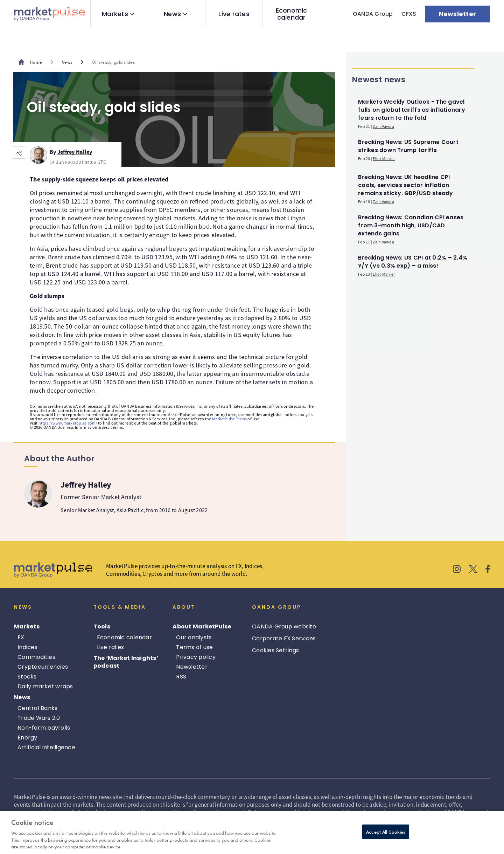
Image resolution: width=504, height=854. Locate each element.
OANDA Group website (284, 626)
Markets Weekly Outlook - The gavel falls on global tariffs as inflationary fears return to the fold (412, 110)
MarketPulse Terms (229, 419)
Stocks (27, 677)
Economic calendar (292, 14)
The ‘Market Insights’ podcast (126, 662)
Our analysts (194, 637)
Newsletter (192, 667)
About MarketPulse (202, 626)
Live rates (234, 14)
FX (21, 637)
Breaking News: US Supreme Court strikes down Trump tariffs (408, 146)
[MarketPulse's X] (473, 570)
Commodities (36, 657)
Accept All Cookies (386, 832)
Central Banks (37, 708)
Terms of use (194, 647)
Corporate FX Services (284, 638)
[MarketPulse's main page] (33, 62)
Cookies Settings (275, 650)
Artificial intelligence (46, 747)
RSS (181, 677)
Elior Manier (384, 159)
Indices (27, 647)
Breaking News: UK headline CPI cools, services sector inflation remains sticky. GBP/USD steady (406, 185)
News (172, 14)
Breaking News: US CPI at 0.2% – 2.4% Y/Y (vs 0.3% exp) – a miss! (413, 262)
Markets (115, 14)
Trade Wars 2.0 (39, 718)
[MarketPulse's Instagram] (457, 570)
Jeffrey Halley (75, 151)
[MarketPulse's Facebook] (488, 570)
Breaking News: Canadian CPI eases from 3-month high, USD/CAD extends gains (411, 225)
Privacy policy (196, 657)
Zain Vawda (383, 126)
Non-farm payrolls (44, 728)
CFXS (409, 14)
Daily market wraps (45, 686)
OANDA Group (373, 14)
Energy (27, 738)
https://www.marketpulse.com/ (68, 423)
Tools (102, 626)
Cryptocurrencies (43, 667)
